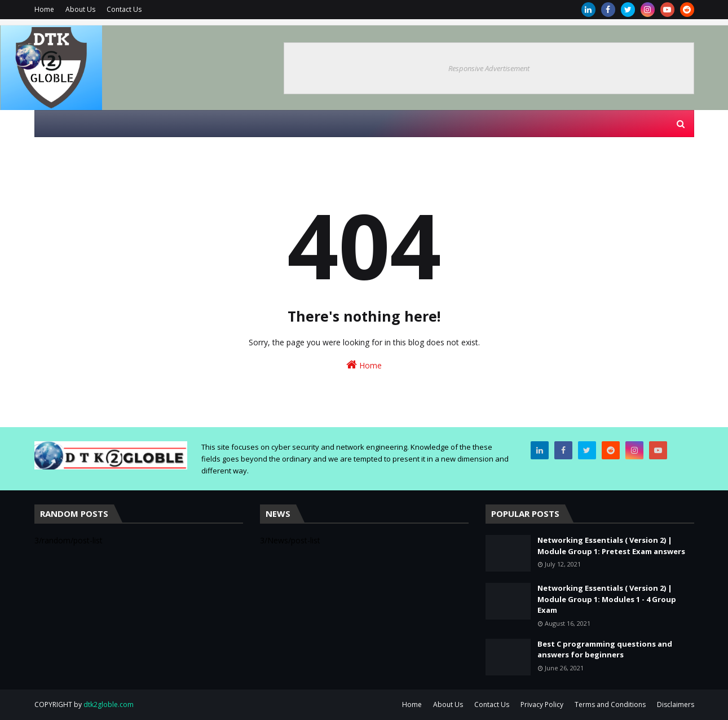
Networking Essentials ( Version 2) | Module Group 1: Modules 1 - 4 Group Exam (607, 599)
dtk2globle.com (109, 704)
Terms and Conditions (610, 704)
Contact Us (124, 9)
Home (44, 9)
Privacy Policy (542, 704)
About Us (80, 9)
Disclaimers (676, 704)
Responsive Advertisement (489, 68)
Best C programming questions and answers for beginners (605, 649)
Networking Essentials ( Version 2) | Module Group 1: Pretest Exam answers (611, 546)
